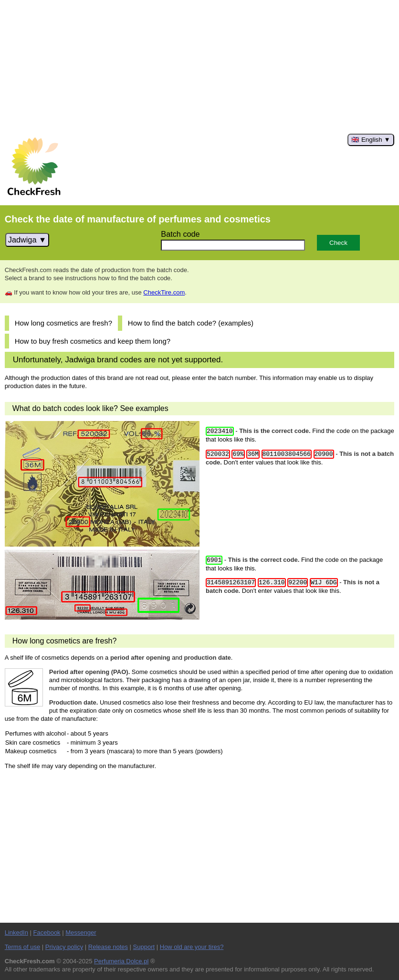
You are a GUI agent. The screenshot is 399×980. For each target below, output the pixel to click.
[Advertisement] (199, 67)
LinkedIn (16, 933)
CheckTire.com (164, 292)
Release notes (108, 947)
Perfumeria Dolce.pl (121, 961)
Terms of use (22, 947)
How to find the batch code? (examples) (191, 323)
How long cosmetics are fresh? (63, 323)
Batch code (180, 234)
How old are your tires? (192, 947)
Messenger (81, 933)
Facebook (47, 933)
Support (144, 947)
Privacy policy (64, 947)
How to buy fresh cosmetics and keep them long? (93, 341)
